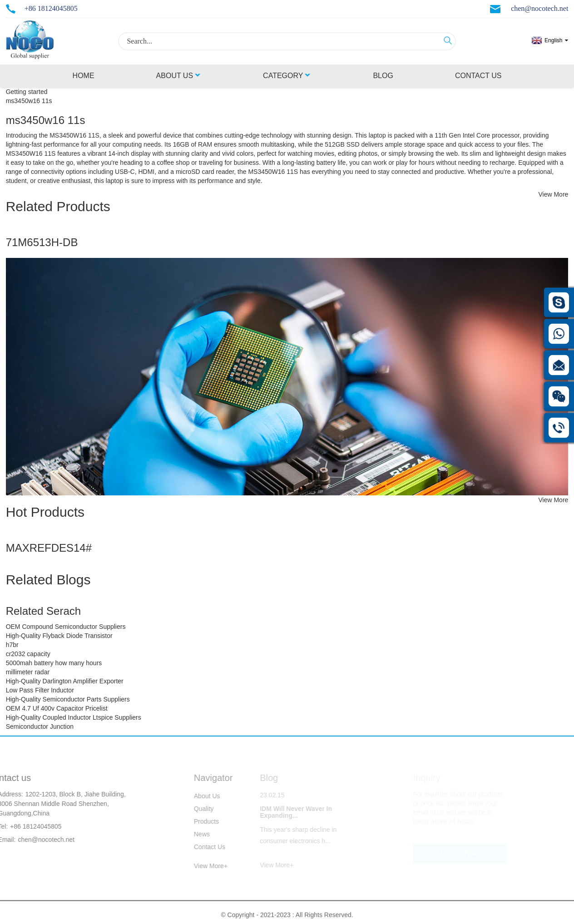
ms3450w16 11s (29, 101)
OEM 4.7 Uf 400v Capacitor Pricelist (57, 708)
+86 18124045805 (51, 8)
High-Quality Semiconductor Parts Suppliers (68, 699)
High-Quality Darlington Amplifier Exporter (65, 681)
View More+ (204, 866)
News (195, 834)
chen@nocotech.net (539, 8)
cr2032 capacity (28, 654)
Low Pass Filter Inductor (40, 690)
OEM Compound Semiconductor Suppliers (66, 627)
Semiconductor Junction (40, 726)
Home (84, 76)
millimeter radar (28, 672)
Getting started (27, 92)
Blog (383, 76)
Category (287, 76)
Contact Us (478, 76)
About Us (179, 76)
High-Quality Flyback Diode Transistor (59, 636)
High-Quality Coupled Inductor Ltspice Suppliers (74, 717)
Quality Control (197, 810)
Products (200, 821)
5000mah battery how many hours (54, 663)
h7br (12, 645)
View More (553, 194)
